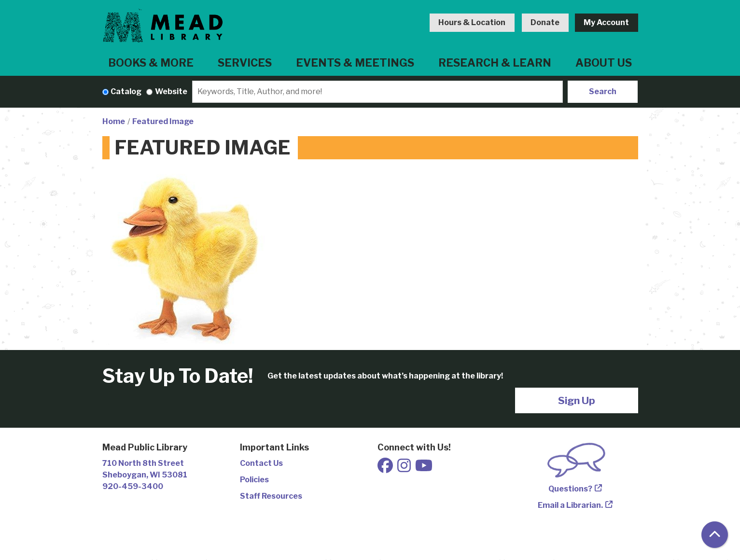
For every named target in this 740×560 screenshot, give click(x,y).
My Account (606, 22)
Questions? (570, 489)
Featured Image (163, 121)
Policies (254, 480)
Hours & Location (472, 22)
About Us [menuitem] (604, 63)
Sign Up (577, 400)
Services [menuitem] (245, 63)
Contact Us (261, 463)
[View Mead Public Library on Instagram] (405, 469)
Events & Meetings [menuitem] (355, 63)
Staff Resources (271, 496)
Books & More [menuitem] (151, 63)
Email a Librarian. (570, 505)
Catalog (126, 91)
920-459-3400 (133, 486)
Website (171, 91)
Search (603, 91)
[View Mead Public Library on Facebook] (386, 469)
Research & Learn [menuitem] (495, 63)
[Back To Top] (715, 535)
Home (114, 121)
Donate (545, 22)
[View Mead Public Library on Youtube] (424, 469)
